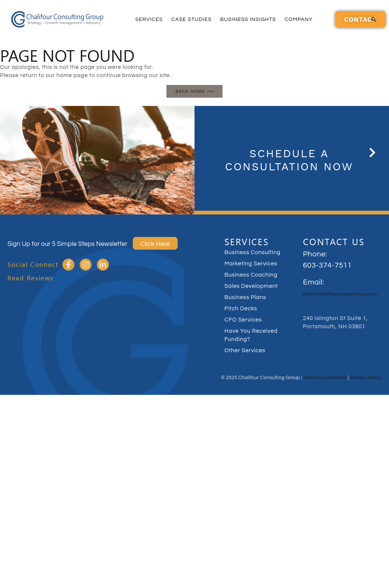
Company (299, 19)
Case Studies (192, 19)
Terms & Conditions (325, 378)
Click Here (155, 244)
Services (149, 19)
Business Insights (248, 19)
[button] (374, 19)
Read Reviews (30, 278)
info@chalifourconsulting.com (340, 294)
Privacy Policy (366, 378)
